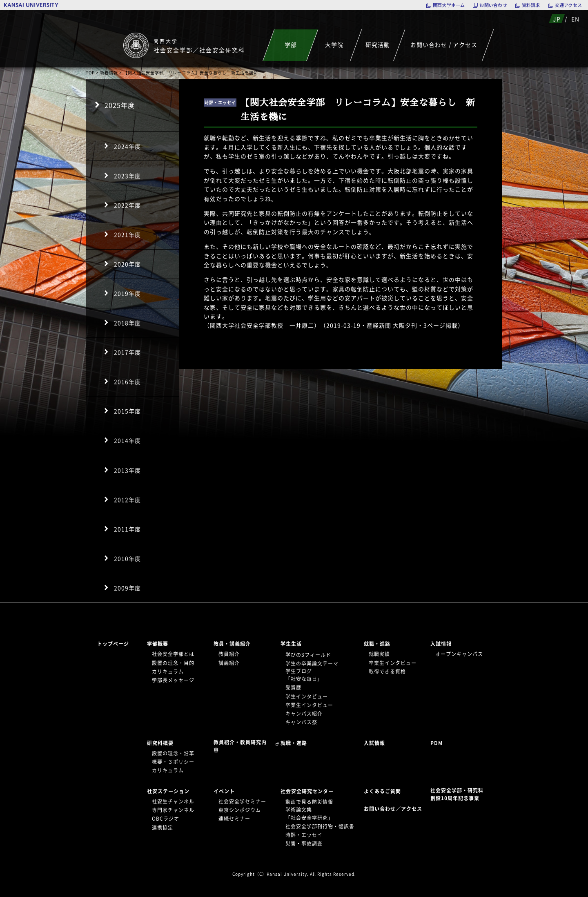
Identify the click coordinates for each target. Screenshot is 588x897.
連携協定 (163, 828)
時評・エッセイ (304, 835)
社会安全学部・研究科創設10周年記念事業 (457, 794)
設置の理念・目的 (173, 663)
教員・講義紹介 (232, 644)
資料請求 (531, 5)
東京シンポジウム (240, 810)
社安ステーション (168, 791)
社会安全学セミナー (242, 801)
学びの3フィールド (308, 655)
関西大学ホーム (449, 5)
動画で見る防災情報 (309, 802)
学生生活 (291, 644)
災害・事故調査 (304, 843)
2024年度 (127, 146)
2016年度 (127, 382)
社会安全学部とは (173, 654)
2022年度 (127, 205)
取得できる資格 (387, 672)
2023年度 (127, 176)
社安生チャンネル (173, 801)
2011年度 (127, 529)
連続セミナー (234, 819)
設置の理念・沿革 (173, 753)
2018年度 (127, 323)
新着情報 (109, 73)
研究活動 (378, 45)
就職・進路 (377, 644)
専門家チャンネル (173, 810)
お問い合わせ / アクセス (444, 45)
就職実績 (379, 654)
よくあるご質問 (382, 791)
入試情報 (441, 644)
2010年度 (127, 558)
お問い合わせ (493, 5)
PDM (437, 743)
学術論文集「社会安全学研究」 (309, 813)
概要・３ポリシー (173, 762)
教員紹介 (229, 654)
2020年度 (127, 264)
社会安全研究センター (307, 791)
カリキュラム (168, 672)
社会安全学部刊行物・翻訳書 (320, 826)
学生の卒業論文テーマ (312, 663)
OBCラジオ (166, 819)
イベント (224, 791)
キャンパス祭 (301, 722)
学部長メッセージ (173, 680)
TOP (90, 73)
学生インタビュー (307, 696)
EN (575, 19)
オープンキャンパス (459, 654)
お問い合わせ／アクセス (395, 809)
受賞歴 (293, 687)
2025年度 (120, 105)
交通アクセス (568, 5)
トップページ (113, 644)
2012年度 (127, 500)
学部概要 (158, 644)
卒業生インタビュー (309, 705)
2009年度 (127, 588)
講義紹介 (229, 663)
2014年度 (127, 440)
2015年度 (127, 411)
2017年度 (127, 352)
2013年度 (127, 470)
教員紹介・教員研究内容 (240, 746)
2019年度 (127, 293)
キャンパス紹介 (304, 714)
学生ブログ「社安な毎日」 (304, 675)
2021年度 (127, 234)
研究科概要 (160, 743)
